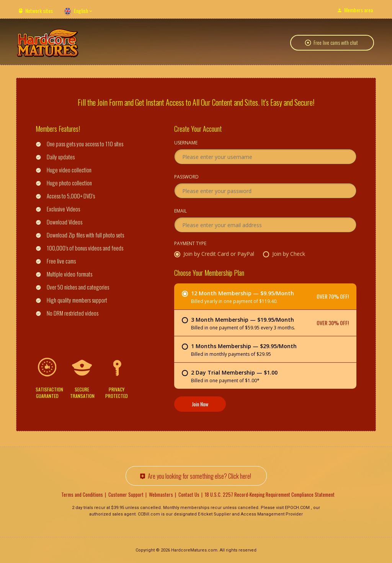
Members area (359, 10)
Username (186, 143)
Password (186, 177)
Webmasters (161, 494)
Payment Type (190, 244)
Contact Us (189, 494)
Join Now (200, 403)
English (81, 11)
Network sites (39, 11)
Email (180, 211)
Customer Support (126, 494)
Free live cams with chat (336, 44)
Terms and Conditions (82, 494)
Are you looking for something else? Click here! (199, 475)
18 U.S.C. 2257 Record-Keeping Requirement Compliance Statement (270, 494)
